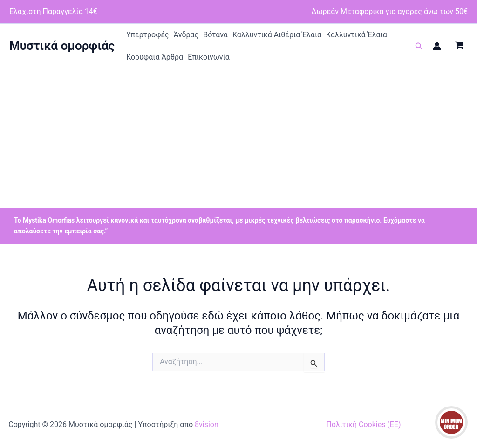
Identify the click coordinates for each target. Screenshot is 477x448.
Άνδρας (186, 35)
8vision (207, 424)
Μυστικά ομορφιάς (62, 46)
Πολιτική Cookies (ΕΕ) (363, 424)
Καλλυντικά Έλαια (357, 35)
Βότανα (215, 35)
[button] (419, 46)
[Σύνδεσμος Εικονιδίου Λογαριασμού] (437, 46)
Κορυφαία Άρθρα (155, 57)
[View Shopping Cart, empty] (459, 46)
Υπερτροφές (148, 35)
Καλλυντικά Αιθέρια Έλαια (277, 35)
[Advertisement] (238, 138)
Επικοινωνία (209, 57)
